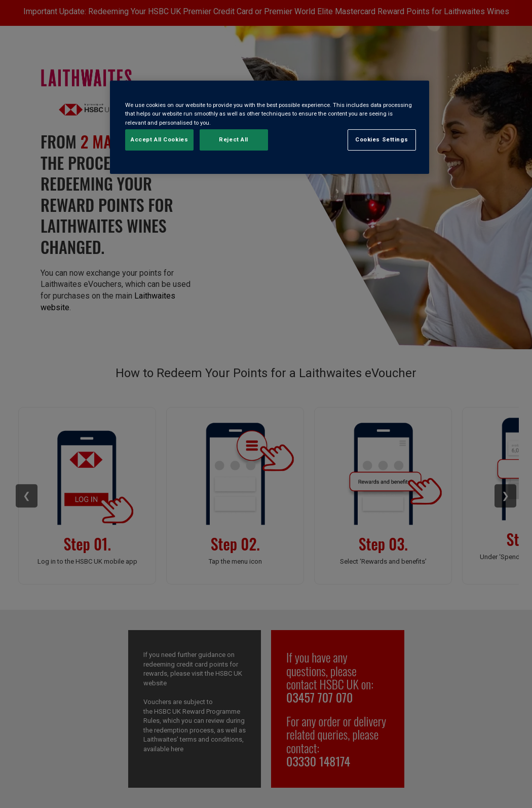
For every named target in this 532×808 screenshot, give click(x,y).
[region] (270, 127)
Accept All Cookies (159, 139)
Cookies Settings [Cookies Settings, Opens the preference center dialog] (382, 139)
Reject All (234, 139)
